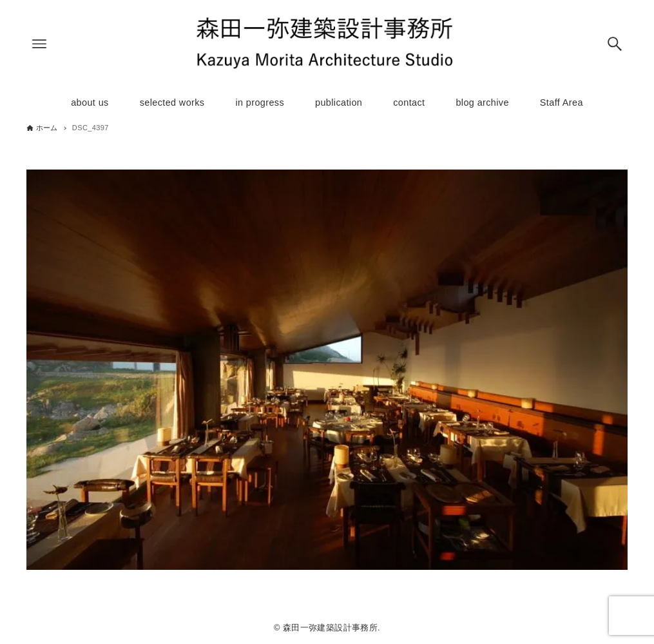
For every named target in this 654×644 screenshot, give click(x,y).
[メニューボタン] (39, 44)
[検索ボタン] (615, 44)
